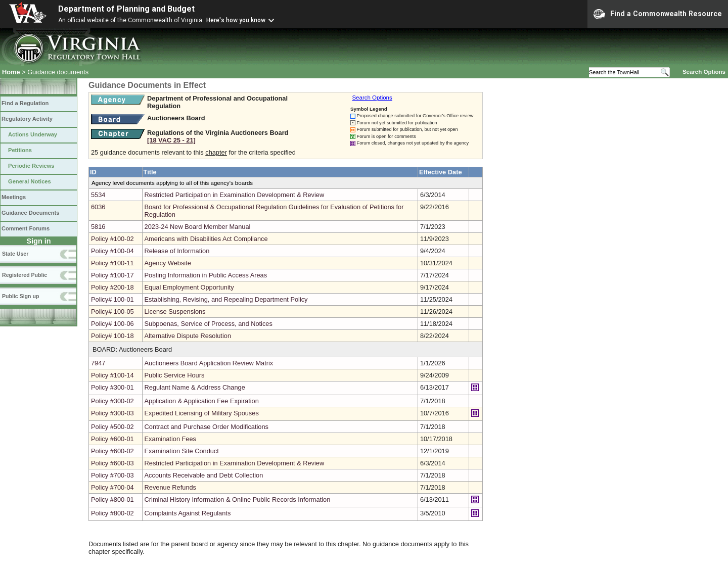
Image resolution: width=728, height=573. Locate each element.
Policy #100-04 (112, 251)
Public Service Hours (175, 375)
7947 (98, 363)
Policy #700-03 (112, 475)
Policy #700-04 (112, 487)
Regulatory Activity (27, 119)
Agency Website (168, 263)
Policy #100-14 (112, 375)
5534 (98, 195)
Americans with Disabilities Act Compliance (206, 239)
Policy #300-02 (112, 401)
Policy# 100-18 (112, 336)
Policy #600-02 (112, 451)
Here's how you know (236, 20)
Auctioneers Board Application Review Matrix (209, 363)
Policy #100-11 (112, 263)
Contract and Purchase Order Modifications (207, 427)
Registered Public (25, 275)
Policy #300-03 (112, 413)
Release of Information (177, 251)
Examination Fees (170, 439)
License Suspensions (175, 312)
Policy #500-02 (112, 427)
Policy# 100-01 (112, 299)
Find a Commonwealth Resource (658, 14)
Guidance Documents (30, 213)
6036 (98, 207)
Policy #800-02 (112, 513)
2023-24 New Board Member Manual (198, 227)
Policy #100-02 (112, 239)
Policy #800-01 (112, 499)
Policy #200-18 (112, 287)
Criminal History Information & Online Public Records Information (238, 499)
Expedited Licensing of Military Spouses (202, 413)
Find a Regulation (25, 103)
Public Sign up (20, 296)
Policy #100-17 (112, 275)
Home (11, 72)
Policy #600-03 (112, 463)
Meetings (14, 197)
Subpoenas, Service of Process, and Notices (209, 324)
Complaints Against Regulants (188, 513)
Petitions (20, 150)
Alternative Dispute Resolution (188, 336)
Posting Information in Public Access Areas (206, 275)
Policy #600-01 (112, 439)
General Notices (30, 181)
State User (15, 254)
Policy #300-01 (112, 387)
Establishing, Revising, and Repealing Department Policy (226, 299)
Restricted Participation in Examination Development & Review (235, 195)
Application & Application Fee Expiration (202, 401)
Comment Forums (26, 228)
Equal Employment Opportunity (189, 287)
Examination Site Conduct (182, 451)
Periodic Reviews (31, 166)
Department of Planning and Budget (126, 9)
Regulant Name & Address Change (195, 387)
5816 (98, 227)
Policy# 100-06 (112, 324)
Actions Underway (33, 134)
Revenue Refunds (170, 487)
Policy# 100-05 (112, 312)
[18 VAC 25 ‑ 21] (171, 140)
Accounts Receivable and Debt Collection (204, 475)
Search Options (704, 72)
